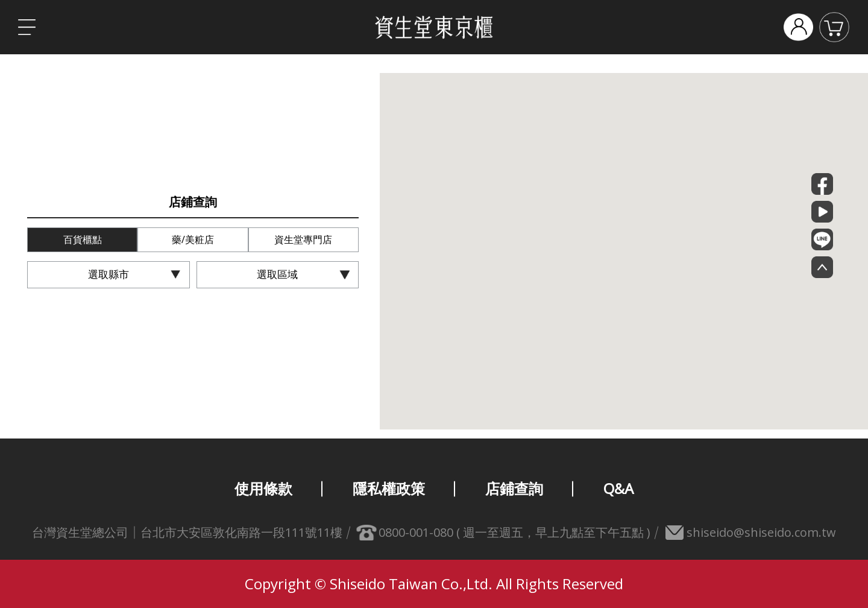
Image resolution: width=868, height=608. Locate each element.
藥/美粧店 (193, 239)
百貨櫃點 (83, 239)
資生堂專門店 (303, 239)
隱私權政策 (389, 488)
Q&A (618, 488)
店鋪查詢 (514, 488)
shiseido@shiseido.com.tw (761, 532)
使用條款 (263, 488)
